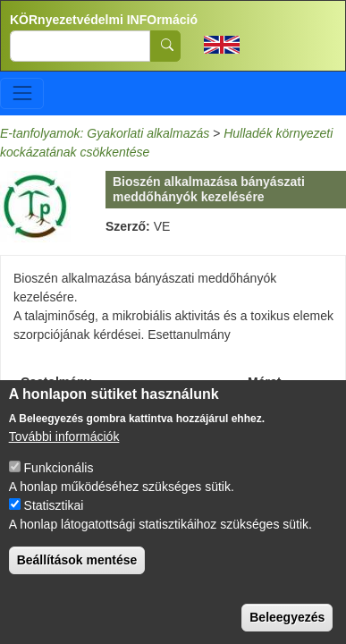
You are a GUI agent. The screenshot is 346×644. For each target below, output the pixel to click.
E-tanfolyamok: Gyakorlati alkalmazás (105, 133)
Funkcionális (59, 478)
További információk (64, 446)
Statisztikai (54, 515)
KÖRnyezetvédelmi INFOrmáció (104, 20)
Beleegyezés (287, 627)
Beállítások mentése (77, 570)
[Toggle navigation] (22, 93)
